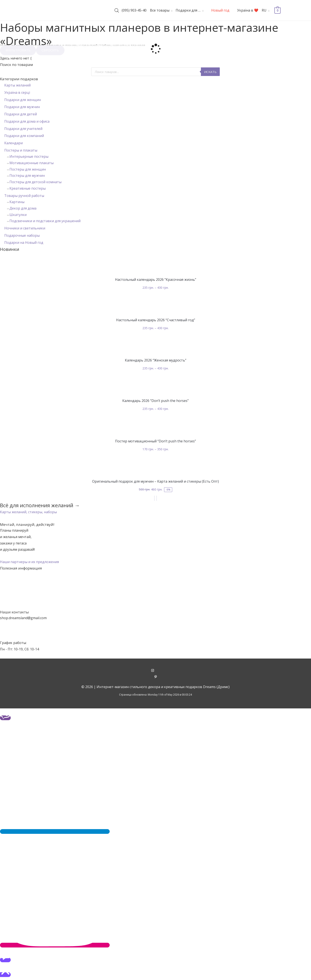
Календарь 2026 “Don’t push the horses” (155, 401)
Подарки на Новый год (24, 242)
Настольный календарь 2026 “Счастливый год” (156, 320)
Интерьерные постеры (29, 156)
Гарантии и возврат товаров (155, 599)
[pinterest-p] (156, 677)
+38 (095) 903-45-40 (16, 630)
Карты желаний (17, 85)
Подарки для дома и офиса (27, 121)
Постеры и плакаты (21, 150)
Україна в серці (17, 92)
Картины (17, 202)
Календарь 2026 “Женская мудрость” (156, 360)
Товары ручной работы (24, 196)
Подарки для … (188, 10)
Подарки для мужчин (22, 107)
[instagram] (156, 671)
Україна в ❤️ (248, 10)
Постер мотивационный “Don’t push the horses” (155, 441)
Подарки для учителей (23, 129)
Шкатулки (18, 215)
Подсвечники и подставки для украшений (45, 221)
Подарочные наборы (22, 235)
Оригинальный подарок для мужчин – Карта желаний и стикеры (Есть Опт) (155, 481)
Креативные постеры (28, 188)
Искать (210, 72)
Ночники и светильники (25, 228)
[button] (28, 512)
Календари (13, 143)
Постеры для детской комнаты (35, 182)
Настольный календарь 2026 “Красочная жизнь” (156, 280)
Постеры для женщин (28, 169)
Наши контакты (155, 587)
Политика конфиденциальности (155, 606)
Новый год (220, 10)
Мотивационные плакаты (31, 163)
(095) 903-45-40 (134, 10)
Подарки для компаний (24, 136)
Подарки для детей (21, 114)
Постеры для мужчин (27, 175)
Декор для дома (23, 208)
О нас (155, 580)
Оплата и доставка (156, 593)
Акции (155, 574)
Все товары (160, 10)
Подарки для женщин (23, 100)
